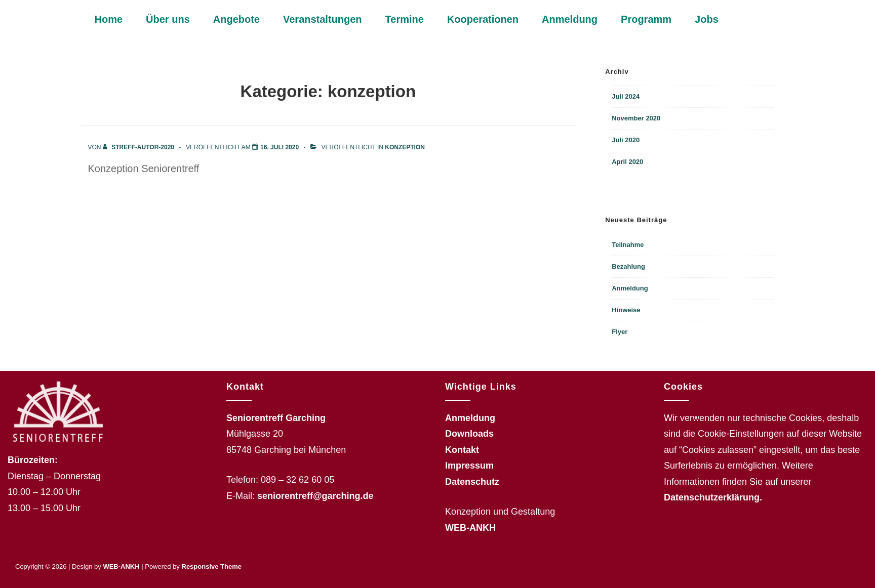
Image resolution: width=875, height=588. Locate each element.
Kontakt (462, 450)
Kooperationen (483, 19)
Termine (405, 19)
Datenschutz (472, 482)
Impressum (469, 466)
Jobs (707, 19)
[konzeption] (280, 147)
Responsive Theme (212, 566)
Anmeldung (570, 19)
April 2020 (627, 162)
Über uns (168, 19)
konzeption (405, 147)
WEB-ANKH (470, 528)
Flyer (620, 332)
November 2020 (636, 118)
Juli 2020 (626, 140)
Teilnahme (628, 245)
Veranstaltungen (323, 19)
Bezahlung (628, 266)
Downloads (469, 434)
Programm (646, 19)
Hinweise (626, 310)
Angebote (236, 19)
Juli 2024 (626, 96)
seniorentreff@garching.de (315, 496)
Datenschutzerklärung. (713, 497)
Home (109, 19)
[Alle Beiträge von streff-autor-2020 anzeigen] (139, 147)
